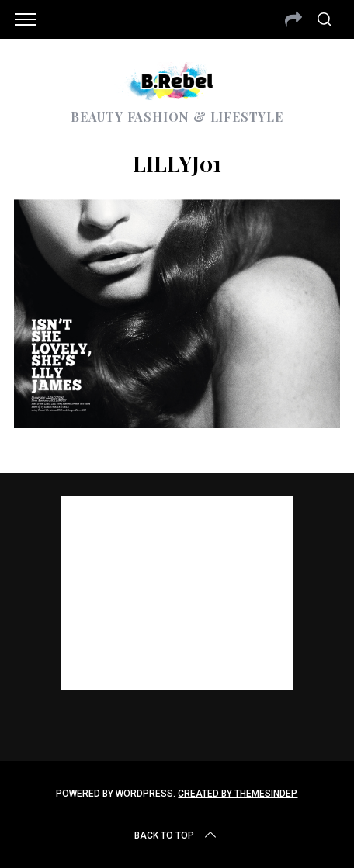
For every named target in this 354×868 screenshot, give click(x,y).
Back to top (177, 835)
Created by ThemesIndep (238, 794)
